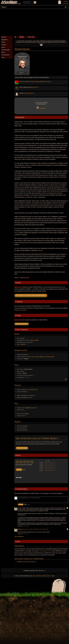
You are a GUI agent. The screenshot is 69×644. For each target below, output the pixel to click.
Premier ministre (50, 357)
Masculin (23, 344)
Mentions (39, 576)
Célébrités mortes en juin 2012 (26, 562)
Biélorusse (22, 82)
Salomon (40, 250)
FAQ (34, 576)
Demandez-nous (22, 448)
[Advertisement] (34, 22)
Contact (52, 576)
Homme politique (40, 357)
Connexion (66, 4)
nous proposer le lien (45, 551)
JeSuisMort (9, 3)
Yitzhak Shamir (31, 37)
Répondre (20, 526)
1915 (37, 82)
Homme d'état (30, 357)
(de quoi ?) (35, 87)
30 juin (46, 82)
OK (41, 45)
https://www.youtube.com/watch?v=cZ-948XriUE (34, 529)
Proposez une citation (20, 310)
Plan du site (46, 576)
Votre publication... (20, 536)
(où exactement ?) (29, 93)
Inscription (66, 1)
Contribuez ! (42, 108)
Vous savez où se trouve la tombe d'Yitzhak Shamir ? (31, 296)
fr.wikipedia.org (24, 278)
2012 (50, 82)
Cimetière (22, 37)
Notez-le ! (22, 73)
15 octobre (32, 82)
